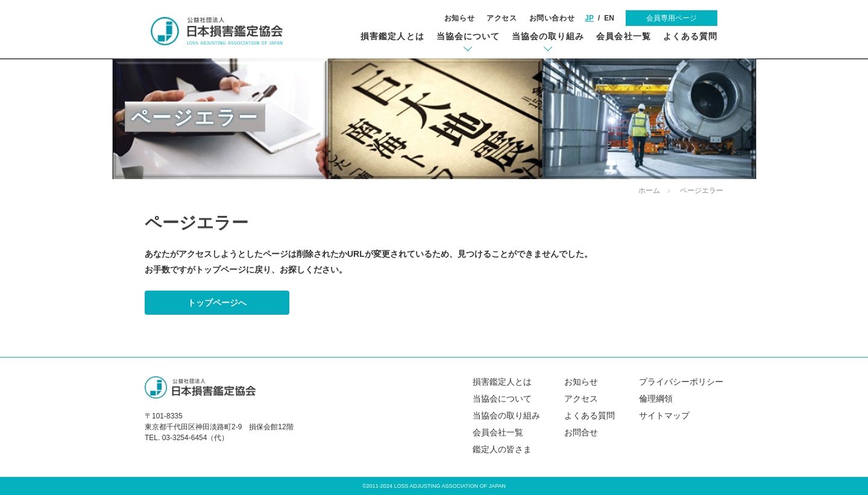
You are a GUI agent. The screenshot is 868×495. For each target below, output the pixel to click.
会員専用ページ (671, 18)
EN (609, 18)
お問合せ (581, 432)
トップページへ (217, 303)
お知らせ (459, 18)
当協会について (468, 36)
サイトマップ (664, 415)
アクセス (502, 18)
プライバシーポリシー (681, 382)
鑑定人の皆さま (502, 449)
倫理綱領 (656, 399)
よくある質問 (690, 36)
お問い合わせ (552, 18)
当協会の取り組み (548, 36)
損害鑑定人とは (392, 36)
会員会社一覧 (623, 36)
